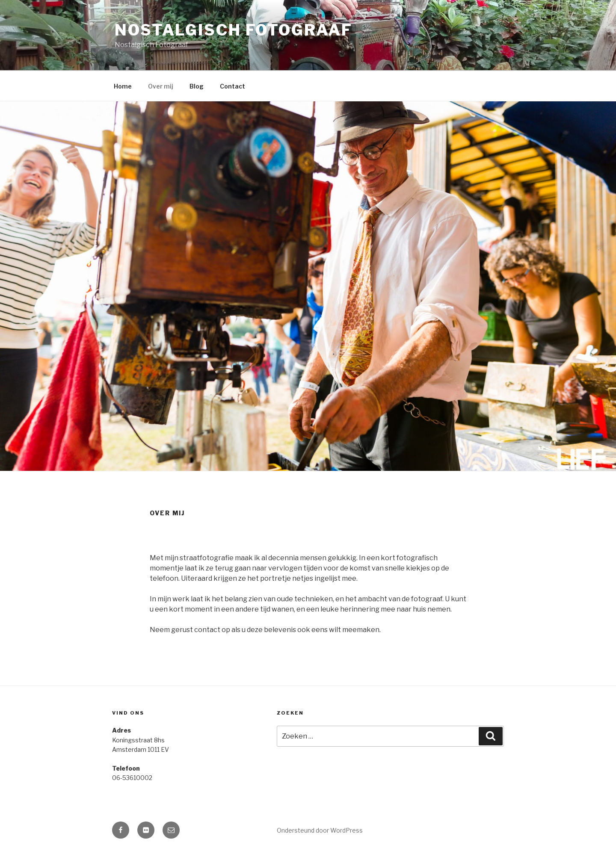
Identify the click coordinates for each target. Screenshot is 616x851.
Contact (232, 86)
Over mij (161, 86)
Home (123, 86)
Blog (197, 86)
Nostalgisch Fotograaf (233, 30)
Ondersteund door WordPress (320, 830)
